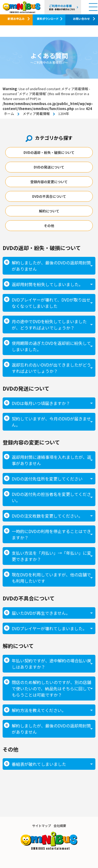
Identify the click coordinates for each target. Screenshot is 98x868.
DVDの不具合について (49, 196)
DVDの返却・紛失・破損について (49, 152)
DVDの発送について (49, 167)
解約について (49, 211)
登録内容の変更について (49, 182)
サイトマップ (42, 826)
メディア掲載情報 (36, 114)
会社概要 (60, 826)
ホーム (9, 114)
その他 (49, 226)
